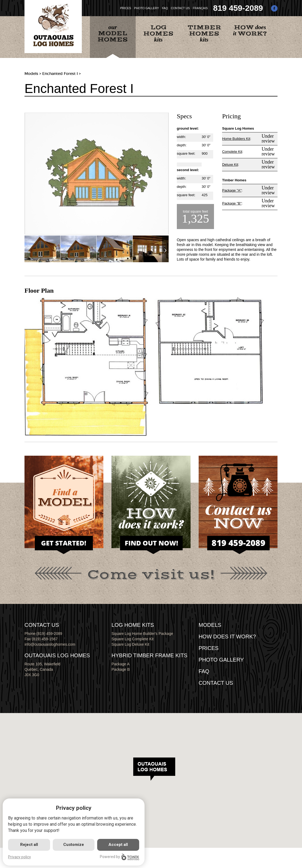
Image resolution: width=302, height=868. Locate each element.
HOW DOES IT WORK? (227, 637)
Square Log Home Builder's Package (142, 634)
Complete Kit (232, 152)
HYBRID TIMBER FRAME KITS (149, 655)
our (113, 34)
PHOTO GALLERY (147, 8)
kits (158, 33)
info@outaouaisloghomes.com (50, 644)
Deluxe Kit (230, 165)
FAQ (165, 8)
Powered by (120, 857)
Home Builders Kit (236, 139)
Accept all (118, 845)
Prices (209, 648)
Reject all (29, 845)
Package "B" (232, 203)
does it (250, 31)
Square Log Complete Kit (132, 639)
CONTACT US (180, 8)
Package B (121, 669)
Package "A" (232, 190)
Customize (74, 845)
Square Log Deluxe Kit (130, 644)
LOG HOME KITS (133, 625)
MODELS (210, 625)
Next (165, 249)
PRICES (126, 8)
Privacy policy (20, 857)
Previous (28, 249)
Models (31, 74)
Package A (120, 664)
